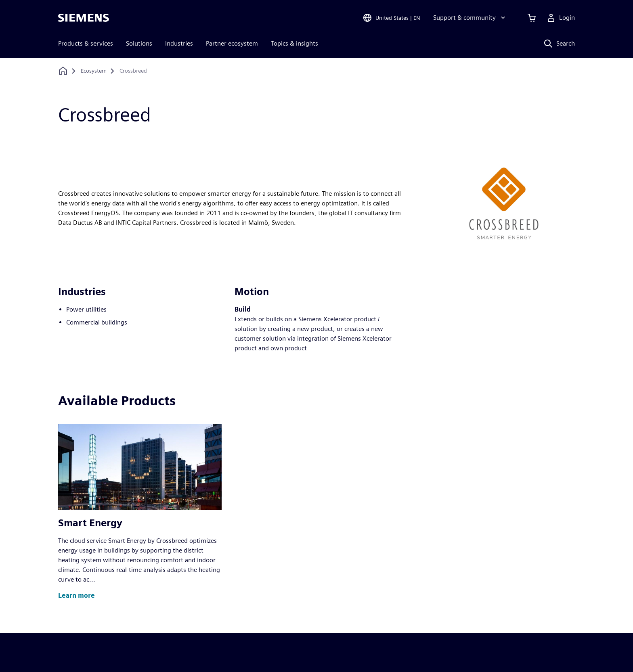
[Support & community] (470, 18)
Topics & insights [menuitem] (294, 43)
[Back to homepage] (63, 71)
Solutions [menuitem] (139, 43)
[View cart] (532, 18)
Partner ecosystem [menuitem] (232, 43)
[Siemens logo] (84, 18)
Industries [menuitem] (179, 43)
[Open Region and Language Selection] (391, 18)
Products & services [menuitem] (86, 43)
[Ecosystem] (94, 71)
